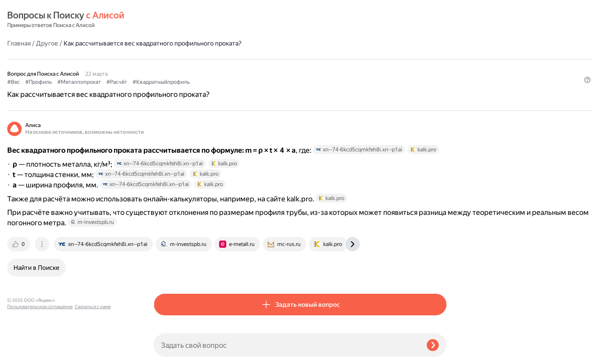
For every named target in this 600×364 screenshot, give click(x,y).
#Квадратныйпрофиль (308, 59)
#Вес (160, 59)
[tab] (166, 257)
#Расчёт (263, 59)
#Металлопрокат (226, 59)
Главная (165, 20)
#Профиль (185, 59)
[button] (441, 74)
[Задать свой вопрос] (286, 345)
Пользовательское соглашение (40, 347)
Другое (194, 20)
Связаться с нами (25, 353)
